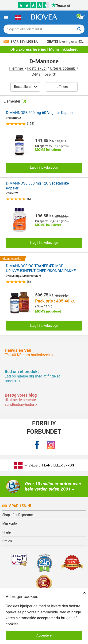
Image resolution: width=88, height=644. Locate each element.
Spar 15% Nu (17, 506)
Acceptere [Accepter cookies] (44, 635)
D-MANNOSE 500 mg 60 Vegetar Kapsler (40, 113)
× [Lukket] (84, 593)
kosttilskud (37, 68)
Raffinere (62, 87)
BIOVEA (16, 118)
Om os (7, 541)
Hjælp (7, 532)
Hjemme (16, 68)
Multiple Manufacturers (26, 276)
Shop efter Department (19, 515)
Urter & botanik (63, 68)
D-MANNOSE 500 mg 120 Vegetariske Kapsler (37, 186)
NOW (15, 193)
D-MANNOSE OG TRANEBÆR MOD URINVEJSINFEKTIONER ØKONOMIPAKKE (41, 268)
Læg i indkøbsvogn (44, 168)
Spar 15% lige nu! (22, 42)
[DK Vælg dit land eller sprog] (19, 18)
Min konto (10, 523)
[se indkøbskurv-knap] (82, 18)
